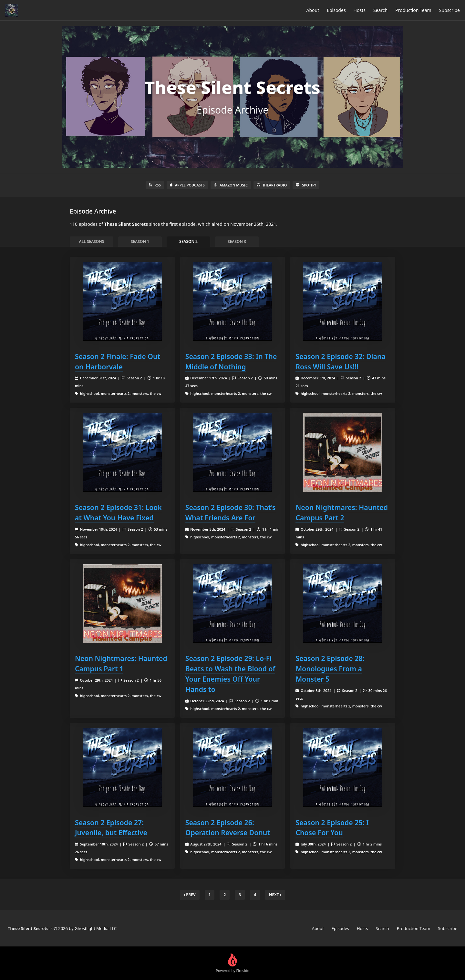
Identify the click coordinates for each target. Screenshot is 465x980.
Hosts (360, 10)
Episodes (336, 10)
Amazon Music (231, 185)
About (313, 10)
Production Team (413, 10)
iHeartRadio (272, 185)
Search (380, 10)
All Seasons (92, 241)
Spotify (306, 185)
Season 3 (237, 241)
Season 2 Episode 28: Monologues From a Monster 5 (330, 669)
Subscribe (449, 10)
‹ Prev (190, 895)
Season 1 (140, 241)
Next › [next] (275, 895)
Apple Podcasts (187, 185)
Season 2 (188, 241)
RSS (155, 185)
